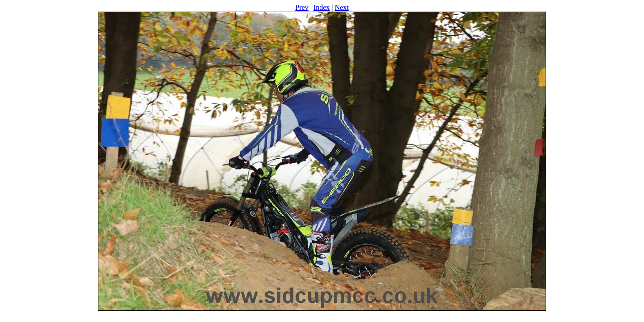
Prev (302, 7)
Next (342, 7)
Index (322, 7)
